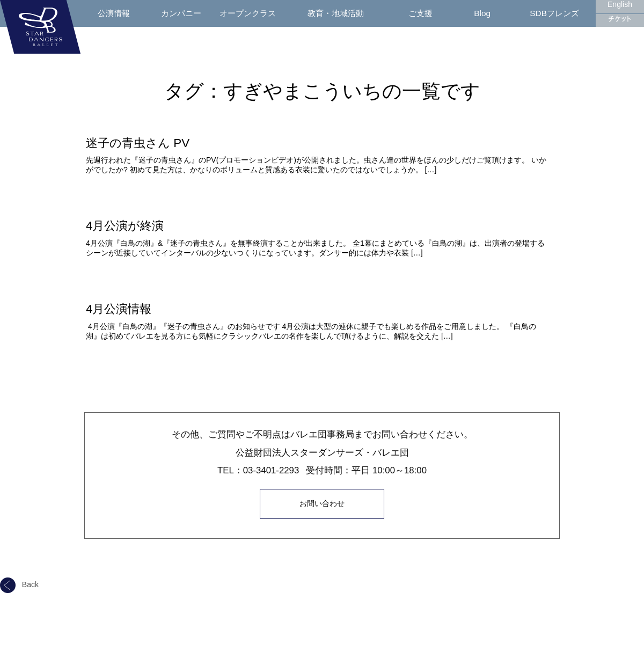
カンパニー (181, 13)
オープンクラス (248, 13)
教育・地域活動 (336, 13)
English (620, 4)
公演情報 (114, 13)
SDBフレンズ (554, 13)
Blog (482, 13)
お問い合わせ (322, 503)
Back (19, 583)
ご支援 (420, 13)
